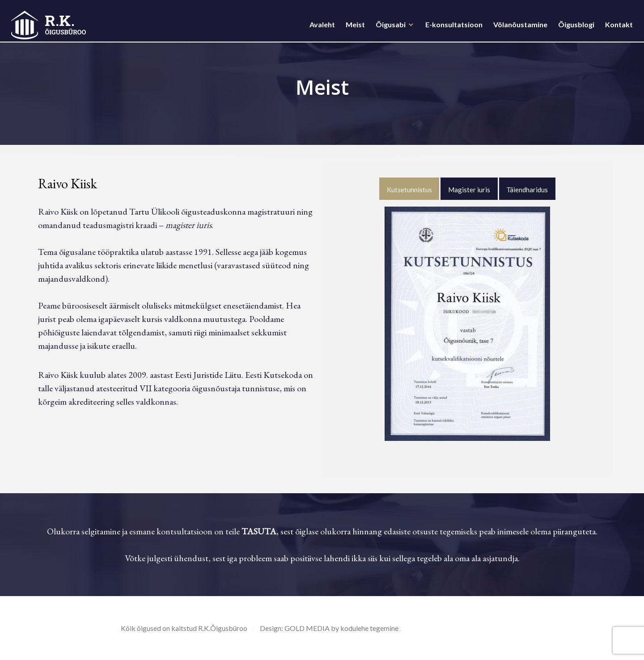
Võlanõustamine (518, 27)
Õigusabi (388, 27)
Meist (353, 27)
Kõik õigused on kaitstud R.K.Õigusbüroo (184, 628)
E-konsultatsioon (452, 27)
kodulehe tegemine (370, 628)
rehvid (401, 631)
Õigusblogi (574, 27)
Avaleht (320, 27)
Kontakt (617, 27)
